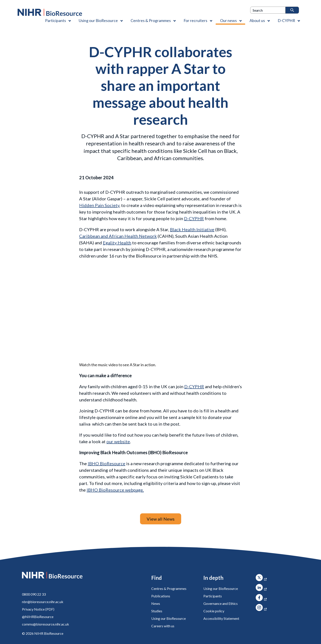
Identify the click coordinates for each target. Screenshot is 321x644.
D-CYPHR (194, 218)
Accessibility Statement (221, 618)
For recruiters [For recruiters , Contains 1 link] (195, 20)
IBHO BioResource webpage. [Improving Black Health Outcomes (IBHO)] (115, 490)
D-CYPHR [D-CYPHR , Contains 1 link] (286, 20)
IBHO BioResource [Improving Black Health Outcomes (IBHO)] (107, 463)
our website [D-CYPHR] (118, 441)
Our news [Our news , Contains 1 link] (228, 20)
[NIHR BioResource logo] (50, 12)
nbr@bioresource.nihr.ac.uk (43, 602)
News (156, 603)
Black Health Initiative (192, 229)
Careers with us (163, 626)
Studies (157, 611)
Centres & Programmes (169, 588)
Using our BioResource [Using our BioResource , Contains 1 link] (98, 20)
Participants (213, 596)
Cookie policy (214, 611)
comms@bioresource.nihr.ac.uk (46, 624)
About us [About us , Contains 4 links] (257, 20)
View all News (161, 519)
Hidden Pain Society (99, 205)
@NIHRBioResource (38, 617)
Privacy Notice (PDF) (38, 609)
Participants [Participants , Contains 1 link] (56, 20)
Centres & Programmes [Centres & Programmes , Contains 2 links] (151, 20)
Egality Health (117, 243)
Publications (161, 596)
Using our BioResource (169, 618)
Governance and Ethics (221, 603)
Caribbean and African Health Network (118, 236)
